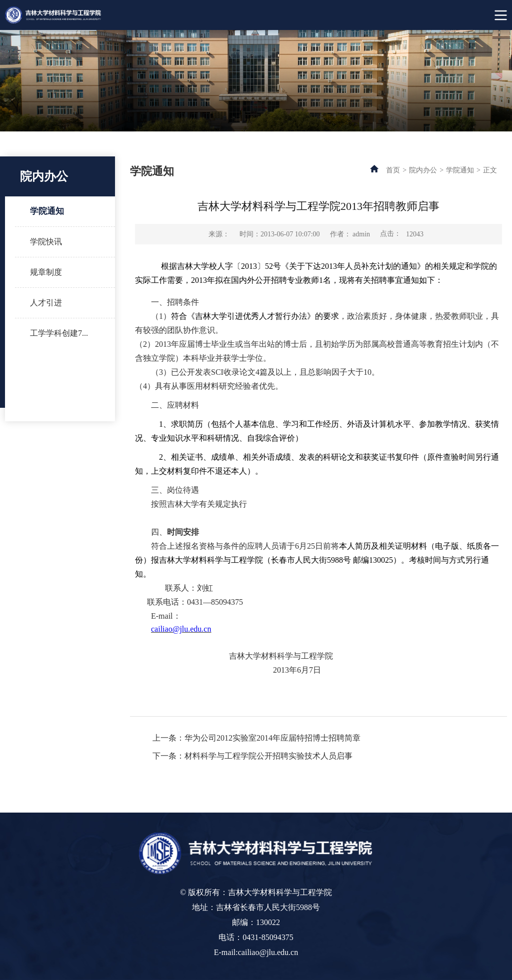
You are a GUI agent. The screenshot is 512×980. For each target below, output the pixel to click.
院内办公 (423, 170)
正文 (490, 170)
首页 (393, 170)
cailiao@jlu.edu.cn (181, 629)
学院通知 (47, 211)
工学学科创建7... (59, 333)
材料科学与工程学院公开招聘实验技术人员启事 (268, 756)
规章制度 (46, 272)
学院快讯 (46, 242)
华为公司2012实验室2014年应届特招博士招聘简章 (272, 738)
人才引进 (46, 303)
